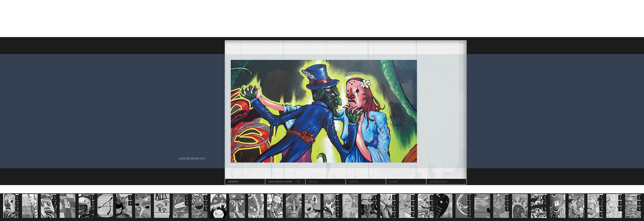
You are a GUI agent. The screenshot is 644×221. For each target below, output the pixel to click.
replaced (186, 78)
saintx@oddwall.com (192, 158)
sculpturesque (438, 182)
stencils (313, 182)
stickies (354, 182)
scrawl (393, 182)
